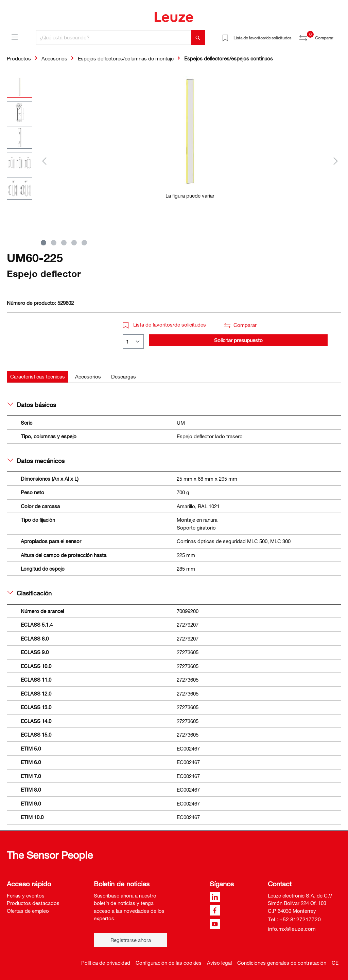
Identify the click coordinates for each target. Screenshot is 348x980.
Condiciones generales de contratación (282, 963)
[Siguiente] (336, 161)
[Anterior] (44, 161)
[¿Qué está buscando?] (114, 38)
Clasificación (30, 593)
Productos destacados (33, 903)
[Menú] (15, 37)
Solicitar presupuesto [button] (238, 340)
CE (335, 963)
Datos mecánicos (36, 461)
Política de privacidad (106, 963)
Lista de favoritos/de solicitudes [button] (164, 325)
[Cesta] (337, 35)
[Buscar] (198, 38)
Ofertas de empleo (28, 911)
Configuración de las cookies (169, 963)
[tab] (38, 377)
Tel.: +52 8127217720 (294, 919)
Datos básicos (32, 405)
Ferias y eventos (26, 895)
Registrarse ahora (131, 940)
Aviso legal (219, 963)
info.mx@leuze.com (292, 929)
